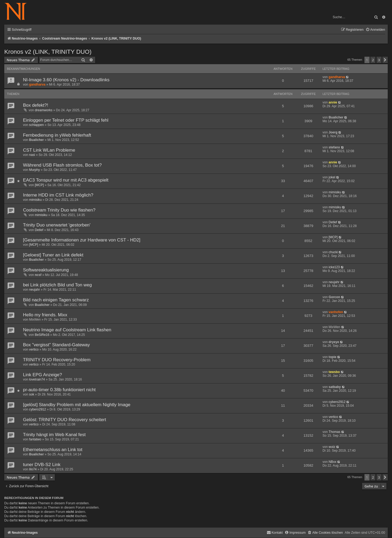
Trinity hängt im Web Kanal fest (54, 435)
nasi (32, 155)
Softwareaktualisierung (46, 270)
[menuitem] (375, 30)
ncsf (38, 275)
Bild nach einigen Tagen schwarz (56, 300)
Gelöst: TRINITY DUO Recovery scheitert (65, 420)
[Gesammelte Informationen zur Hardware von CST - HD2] (82, 240)
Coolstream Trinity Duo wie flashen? (59, 210)
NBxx (333, 462)
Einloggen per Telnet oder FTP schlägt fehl (66, 120)
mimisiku (35, 200)
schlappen (36, 125)
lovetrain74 (37, 379)
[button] (385, 60)
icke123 (334, 267)
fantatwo (35, 439)
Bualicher (336, 117)
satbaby (335, 387)
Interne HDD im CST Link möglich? (58, 195)
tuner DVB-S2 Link (42, 465)
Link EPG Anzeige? (42, 375)
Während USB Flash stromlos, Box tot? (62, 165)
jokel (332, 177)
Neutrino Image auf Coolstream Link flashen (67, 330)
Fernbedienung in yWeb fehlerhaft (57, 135)
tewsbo (334, 372)
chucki (333, 252)
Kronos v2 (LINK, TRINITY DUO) (48, 52)
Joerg (333, 132)
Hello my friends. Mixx (45, 315)
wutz (332, 447)
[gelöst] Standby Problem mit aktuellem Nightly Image (77, 405)
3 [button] (379, 60)
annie (333, 102)
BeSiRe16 (42, 335)
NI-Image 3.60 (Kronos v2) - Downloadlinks (66, 80)
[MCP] (39, 185)
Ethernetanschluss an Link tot (53, 450)
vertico (34, 349)
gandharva (37, 84)
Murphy (34, 170)
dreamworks (44, 110)
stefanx (334, 147)
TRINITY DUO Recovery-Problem (57, 360)
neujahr (34, 290)
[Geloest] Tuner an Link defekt (53, 255)
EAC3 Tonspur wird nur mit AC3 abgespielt (66, 180)
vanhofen (336, 312)
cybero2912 (38, 409)
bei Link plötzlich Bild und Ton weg (57, 285)
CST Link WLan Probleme (49, 150)
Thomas (335, 432)
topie (333, 357)
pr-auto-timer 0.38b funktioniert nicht (59, 390)
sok (32, 394)
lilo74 (33, 469)
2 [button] (373, 60)
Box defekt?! (36, 105)
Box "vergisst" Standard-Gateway (56, 345)
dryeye (334, 342)
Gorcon (334, 297)
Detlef (39, 230)
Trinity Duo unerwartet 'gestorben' (57, 225)
